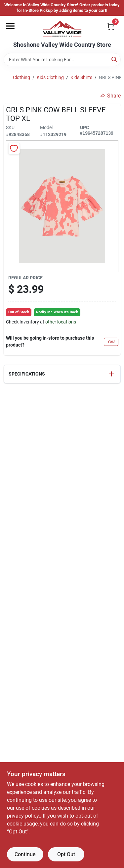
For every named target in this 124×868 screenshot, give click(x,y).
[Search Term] (62, 60)
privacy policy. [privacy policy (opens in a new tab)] (23, 816)
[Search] (115, 59)
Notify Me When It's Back (57, 312)
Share (111, 96)
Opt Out (66, 854)
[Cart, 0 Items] (111, 27)
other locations (61, 322)
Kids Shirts (81, 77)
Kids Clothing (50, 77)
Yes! (111, 342)
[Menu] (10, 26)
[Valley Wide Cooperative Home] (62, 29)
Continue (25, 854)
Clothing (21, 77)
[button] (62, 374)
